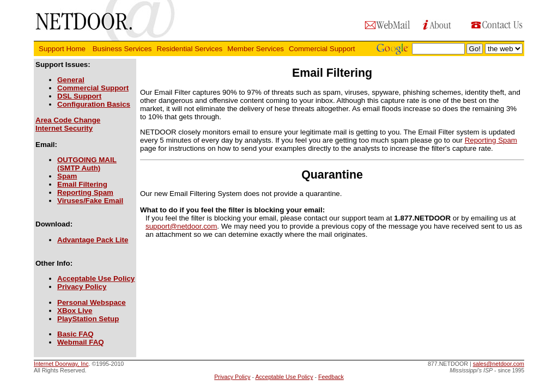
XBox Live (75, 311)
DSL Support (79, 96)
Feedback (331, 377)
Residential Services (190, 49)
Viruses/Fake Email (90, 201)
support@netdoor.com (181, 226)
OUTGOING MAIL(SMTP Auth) (87, 164)
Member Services (256, 49)
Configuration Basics (94, 104)
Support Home (63, 49)
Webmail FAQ (81, 342)
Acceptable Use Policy (96, 278)
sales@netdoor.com (499, 364)
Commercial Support (323, 49)
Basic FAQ (75, 334)
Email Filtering (82, 184)
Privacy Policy (82, 287)
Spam (67, 176)
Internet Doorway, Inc (61, 364)
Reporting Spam (85, 192)
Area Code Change (68, 120)
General (71, 80)
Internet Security (64, 128)
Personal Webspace (92, 302)
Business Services (122, 49)
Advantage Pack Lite (93, 240)
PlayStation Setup (88, 319)
